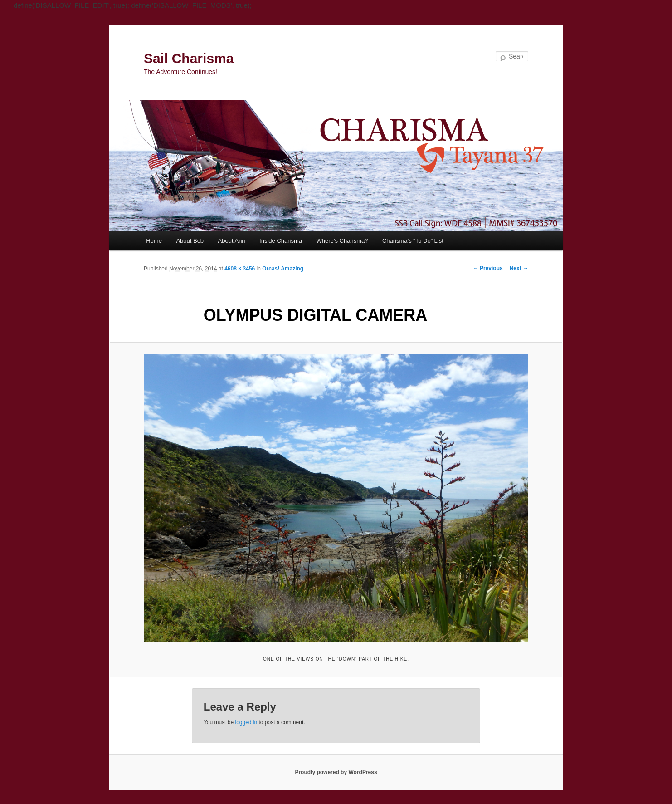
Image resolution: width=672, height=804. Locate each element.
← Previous (488, 268)
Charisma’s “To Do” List (413, 241)
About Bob (190, 241)
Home (154, 241)
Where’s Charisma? (342, 241)
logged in (246, 722)
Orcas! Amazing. (283, 269)
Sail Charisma (189, 58)
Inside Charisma (281, 241)
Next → (519, 268)
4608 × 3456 (240, 269)
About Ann (232, 241)
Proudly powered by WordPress (336, 772)
